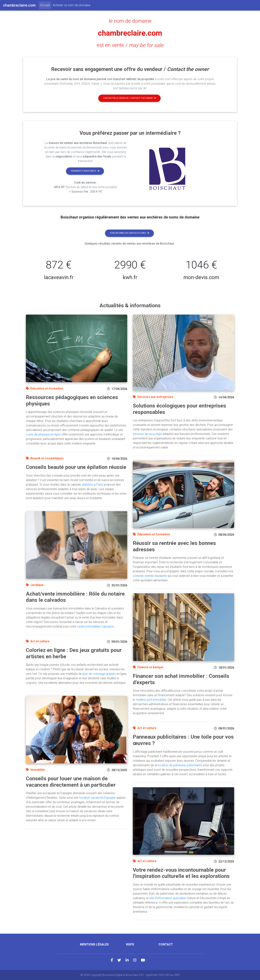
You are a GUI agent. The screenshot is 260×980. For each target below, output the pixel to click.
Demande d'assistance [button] (85, 171)
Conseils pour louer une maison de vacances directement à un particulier (71, 782)
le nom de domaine (130, 21)
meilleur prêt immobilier (151, 700)
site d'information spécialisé (168, 898)
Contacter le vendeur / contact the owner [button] (130, 98)
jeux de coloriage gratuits (99, 674)
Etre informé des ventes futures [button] (130, 233)
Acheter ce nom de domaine (72, 5)
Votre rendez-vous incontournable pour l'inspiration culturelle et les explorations (181, 873)
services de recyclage (147, 434)
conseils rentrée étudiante (150, 576)
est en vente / (130, 45)
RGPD (130, 944)
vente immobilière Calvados (96, 626)
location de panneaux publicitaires (180, 765)
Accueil (46, 5)
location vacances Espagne (97, 798)
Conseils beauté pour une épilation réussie (76, 467)
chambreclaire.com (130, 33)
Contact (166, 944)
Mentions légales (94, 944)
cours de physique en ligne (43, 434)
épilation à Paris (93, 485)
